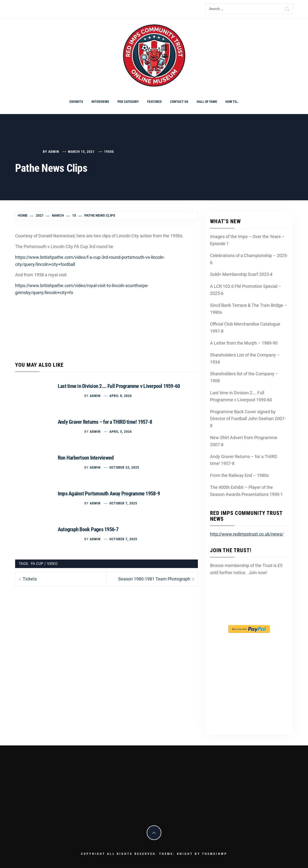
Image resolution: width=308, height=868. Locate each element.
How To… (232, 102)
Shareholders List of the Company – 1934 (245, 358)
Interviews (100, 102)
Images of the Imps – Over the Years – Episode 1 (247, 240)
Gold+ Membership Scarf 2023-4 (241, 274)
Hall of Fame (207, 102)
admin (54, 152)
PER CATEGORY (128, 102)
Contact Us (179, 102)
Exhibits (76, 102)
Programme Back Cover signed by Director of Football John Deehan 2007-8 (248, 419)
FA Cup (37, 564)
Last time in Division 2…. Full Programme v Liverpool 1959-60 (119, 386)
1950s (109, 152)
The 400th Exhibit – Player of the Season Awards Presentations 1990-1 (246, 491)
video (52, 564)
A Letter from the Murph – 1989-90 (244, 343)
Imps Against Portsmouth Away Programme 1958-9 (109, 494)
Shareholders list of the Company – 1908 (244, 377)
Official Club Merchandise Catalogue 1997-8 (245, 328)
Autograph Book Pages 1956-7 (88, 529)
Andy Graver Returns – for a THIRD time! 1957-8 (105, 422)
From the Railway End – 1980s (239, 475)
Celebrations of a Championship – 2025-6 (249, 259)
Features (154, 102)
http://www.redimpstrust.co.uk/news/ (247, 534)
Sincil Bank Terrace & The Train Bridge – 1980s (249, 309)
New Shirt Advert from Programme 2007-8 (244, 441)
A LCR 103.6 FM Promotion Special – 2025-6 (246, 290)
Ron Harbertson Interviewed (86, 458)
